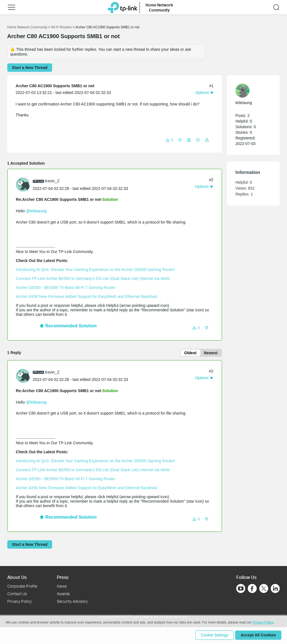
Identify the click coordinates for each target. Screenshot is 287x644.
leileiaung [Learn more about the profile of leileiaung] (244, 103)
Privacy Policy (19, 601)
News (62, 586)
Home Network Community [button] (159, 7)
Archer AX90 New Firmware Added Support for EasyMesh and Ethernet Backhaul (87, 296)
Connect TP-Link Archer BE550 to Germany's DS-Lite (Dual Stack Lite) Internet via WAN (93, 279)
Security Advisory (72, 601)
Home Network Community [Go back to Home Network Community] (27, 27)
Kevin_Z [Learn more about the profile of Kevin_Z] (52, 181)
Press (63, 577)
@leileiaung (36, 211)
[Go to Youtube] (241, 589)
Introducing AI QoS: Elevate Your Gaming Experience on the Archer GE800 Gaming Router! (96, 270)
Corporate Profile (22, 586)
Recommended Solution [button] (68, 326)
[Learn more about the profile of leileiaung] (251, 91)
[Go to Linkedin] (275, 589)
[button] (11, 7)
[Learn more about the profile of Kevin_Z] (24, 184)
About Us (17, 577)
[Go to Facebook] (252, 589)
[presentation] (23, 185)
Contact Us (17, 594)
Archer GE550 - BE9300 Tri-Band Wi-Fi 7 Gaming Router (66, 287)
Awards (63, 594)
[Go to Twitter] (264, 589)
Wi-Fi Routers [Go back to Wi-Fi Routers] (62, 27)
